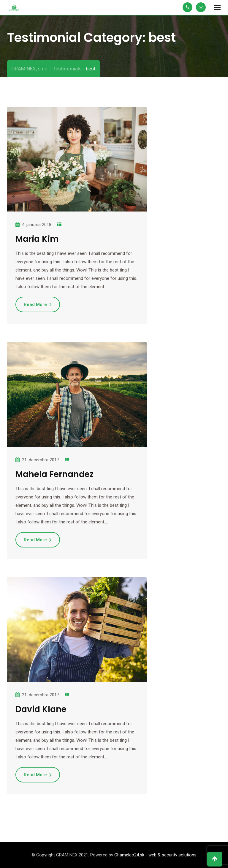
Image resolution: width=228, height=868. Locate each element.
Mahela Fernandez (54, 474)
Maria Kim (37, 239)
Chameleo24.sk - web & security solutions (155, 855)
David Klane (41, 709)
